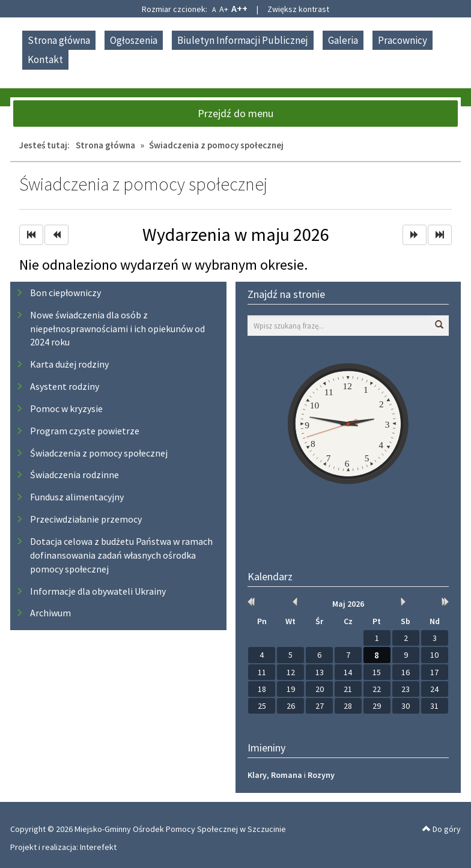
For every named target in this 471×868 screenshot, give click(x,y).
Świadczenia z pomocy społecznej (99, 453)
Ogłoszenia (134, 40)
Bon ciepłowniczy (65, 293)
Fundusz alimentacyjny (77, 497)
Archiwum (50, 613)
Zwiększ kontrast (298, 9)
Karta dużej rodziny (69, 364)
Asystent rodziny (65, 386)
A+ (224, 9)
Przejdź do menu (235, 113)
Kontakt (45, 59)
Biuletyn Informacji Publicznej (243, 40)
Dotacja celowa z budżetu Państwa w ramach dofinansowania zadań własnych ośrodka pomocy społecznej (121, 555)
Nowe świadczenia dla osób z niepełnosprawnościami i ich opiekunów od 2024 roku (117, 329)
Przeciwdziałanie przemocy (86, 519)
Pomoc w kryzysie (66, 408)
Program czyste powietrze (85, 431)
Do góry (442, 829)
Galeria (343, 40)
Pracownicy (403, 40)
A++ (239, 8)
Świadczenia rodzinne (74, 475)
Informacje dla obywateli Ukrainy (98, 591)
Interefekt (98, 847)
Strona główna (59, 40)
